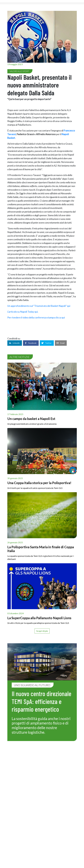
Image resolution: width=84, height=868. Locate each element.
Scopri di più (42, 631)
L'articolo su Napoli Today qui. (23, 312)
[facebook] (31, 343)
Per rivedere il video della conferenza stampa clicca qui (36, 317)
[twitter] (47, 343)
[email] (61, 343)
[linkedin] (15, 343)
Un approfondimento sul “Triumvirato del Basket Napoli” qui (39, 306)
